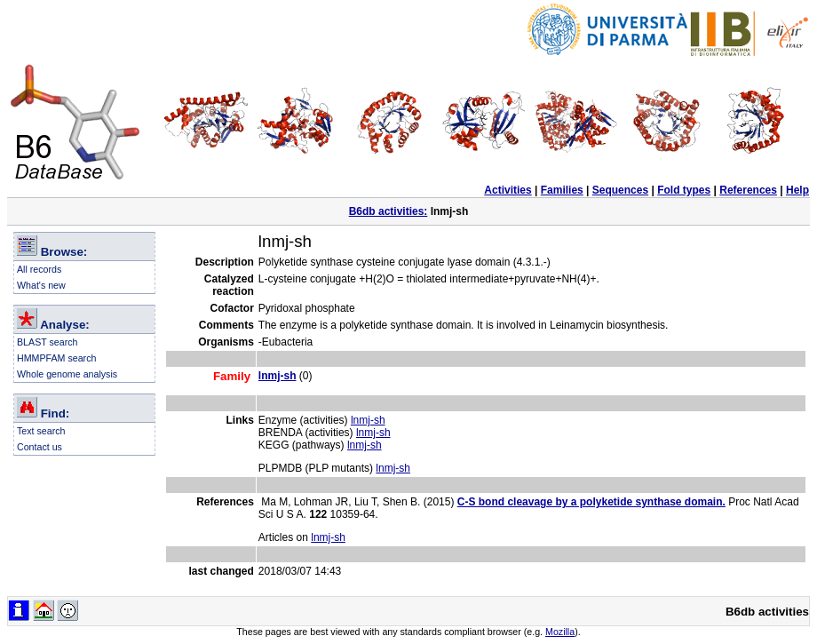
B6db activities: (389, 211)
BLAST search (48, 342)
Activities (508, 190)
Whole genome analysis (67, 374)
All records (39, 269)
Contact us (40, 447)
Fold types (684, 190)
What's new (41, 285)
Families (562, 190)
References (748, 190)
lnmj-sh (368, 420)
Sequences (620, 190)
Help (797, 190)
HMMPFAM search (56, 358)
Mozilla (560, 632)
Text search (41, 431)
